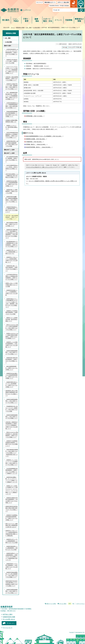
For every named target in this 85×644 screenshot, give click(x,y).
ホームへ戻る (63, 604)
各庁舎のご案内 (8, 614)
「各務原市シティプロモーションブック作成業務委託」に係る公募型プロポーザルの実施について (11, 462)
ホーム (13, 28)
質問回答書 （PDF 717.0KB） (35, 116)
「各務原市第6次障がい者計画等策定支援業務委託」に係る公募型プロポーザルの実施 (12, 144)
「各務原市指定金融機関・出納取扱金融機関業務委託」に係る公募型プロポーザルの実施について (11, 200)
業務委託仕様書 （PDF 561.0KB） (37, 139)
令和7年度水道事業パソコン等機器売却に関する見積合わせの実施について (12, 176)
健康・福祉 (37, 20)
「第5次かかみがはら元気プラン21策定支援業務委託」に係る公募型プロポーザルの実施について (12, 327)
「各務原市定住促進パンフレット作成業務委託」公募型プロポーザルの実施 (11, 293)
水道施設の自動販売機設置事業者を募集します (11, 121)
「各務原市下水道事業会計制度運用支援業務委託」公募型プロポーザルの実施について (11, 518)
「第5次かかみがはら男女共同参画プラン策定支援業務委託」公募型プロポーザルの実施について (12, 435)
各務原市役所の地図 (9, 617)
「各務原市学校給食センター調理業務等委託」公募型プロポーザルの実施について (11, 209)
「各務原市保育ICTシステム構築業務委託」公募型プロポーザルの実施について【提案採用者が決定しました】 (12, 557)
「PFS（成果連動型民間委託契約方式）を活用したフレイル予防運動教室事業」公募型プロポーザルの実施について (11, 96)
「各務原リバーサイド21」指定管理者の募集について (12, 127)
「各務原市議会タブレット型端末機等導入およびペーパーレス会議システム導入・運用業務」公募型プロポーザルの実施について (11, 303)
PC (73, 604)
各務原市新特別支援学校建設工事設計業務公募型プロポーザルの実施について (11, 509)
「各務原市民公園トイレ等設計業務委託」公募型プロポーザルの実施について (11, 268)
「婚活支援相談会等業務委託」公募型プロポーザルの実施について (11, 224)
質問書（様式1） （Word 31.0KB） (37, 144)
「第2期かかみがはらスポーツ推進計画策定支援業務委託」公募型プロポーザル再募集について (12, 336)
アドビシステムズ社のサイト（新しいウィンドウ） (40, 167)
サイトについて (8, 628)
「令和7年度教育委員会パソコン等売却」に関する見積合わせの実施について (12, 168)
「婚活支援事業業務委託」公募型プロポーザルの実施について (11, 368)
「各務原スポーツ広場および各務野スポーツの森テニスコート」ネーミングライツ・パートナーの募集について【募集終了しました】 (11, 490)
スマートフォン (80, 604)
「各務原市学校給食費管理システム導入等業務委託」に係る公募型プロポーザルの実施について (11, 575)
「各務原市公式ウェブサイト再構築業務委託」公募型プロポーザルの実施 (11, 541)
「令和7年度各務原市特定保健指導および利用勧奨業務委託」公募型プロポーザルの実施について (12, 135)
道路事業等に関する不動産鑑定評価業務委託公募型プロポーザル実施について (11, 393)
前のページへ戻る (51, 604)
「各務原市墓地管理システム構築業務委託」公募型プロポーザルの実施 (11, 548)
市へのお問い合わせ (9, 619)
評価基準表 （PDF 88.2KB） (35, 142)
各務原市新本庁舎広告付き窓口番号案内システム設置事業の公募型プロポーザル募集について (11, 583)
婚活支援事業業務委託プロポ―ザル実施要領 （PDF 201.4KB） (45, 136)
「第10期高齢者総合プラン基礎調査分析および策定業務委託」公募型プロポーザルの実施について (12, 244)
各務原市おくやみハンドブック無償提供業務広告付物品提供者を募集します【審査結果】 (11, 533)
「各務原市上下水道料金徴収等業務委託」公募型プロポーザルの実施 (11, 312)
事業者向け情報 (79, 20)
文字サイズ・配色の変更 (63, 2)
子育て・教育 (27, 20)
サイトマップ (40, 2)
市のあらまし (11, 623)
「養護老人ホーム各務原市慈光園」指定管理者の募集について (11, 319)
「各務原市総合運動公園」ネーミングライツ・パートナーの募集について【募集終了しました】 (11, 480)
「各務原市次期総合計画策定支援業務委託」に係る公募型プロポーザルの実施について (11, 500)
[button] (74, 4)
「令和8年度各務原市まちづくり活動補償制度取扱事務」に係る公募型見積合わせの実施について (12, 105)
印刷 (64, 47)
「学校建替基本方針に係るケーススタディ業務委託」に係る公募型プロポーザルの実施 (11, 409)
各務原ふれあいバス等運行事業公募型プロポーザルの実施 (11, 285)
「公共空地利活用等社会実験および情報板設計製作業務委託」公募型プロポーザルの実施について (11, 277)
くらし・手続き (16, 20)
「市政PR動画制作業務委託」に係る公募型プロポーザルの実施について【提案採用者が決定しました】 (12, 453)
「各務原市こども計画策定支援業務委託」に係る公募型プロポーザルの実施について (11, 345)
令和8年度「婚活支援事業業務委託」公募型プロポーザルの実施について (12, 79)
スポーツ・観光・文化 (48, 20)
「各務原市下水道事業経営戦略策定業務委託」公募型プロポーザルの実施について (11, 443)
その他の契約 (36, 28)
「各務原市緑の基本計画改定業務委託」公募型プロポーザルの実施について (11, 360)
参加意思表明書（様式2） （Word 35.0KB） (39, 147)
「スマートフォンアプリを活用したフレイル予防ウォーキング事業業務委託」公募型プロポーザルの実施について (11, 70)
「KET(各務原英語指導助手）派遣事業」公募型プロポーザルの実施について (12, 159)
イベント (58, 20)
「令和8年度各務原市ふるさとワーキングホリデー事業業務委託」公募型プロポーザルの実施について (12, 53)
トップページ (27, 10)
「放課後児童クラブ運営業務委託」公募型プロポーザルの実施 (11, 191)
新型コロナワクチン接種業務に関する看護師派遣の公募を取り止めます (11, 525)
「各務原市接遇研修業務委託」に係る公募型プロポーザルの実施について (11, 352)
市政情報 (69, 20)
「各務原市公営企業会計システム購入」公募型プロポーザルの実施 (11, 61)
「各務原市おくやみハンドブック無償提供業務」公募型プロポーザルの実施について (11, 260)
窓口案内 (6, 20)
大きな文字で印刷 (74, 47)
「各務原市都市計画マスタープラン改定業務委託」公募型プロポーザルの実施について (11, 385)
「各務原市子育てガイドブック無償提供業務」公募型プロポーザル (11, 252)
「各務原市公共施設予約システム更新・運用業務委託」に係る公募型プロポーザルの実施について (11, 86)
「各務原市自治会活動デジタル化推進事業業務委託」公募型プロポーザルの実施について (11, 184)
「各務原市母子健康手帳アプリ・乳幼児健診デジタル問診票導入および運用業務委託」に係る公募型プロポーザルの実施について (11, 234)
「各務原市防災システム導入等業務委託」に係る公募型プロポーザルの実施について (11, 566)
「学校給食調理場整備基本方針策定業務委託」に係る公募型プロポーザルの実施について (11, 114)
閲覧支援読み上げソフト (50, 2)
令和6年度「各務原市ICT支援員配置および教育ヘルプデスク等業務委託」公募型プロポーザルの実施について (12, 425)
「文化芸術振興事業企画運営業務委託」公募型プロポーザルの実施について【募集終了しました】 (11, 471)
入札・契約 (29, 28)
